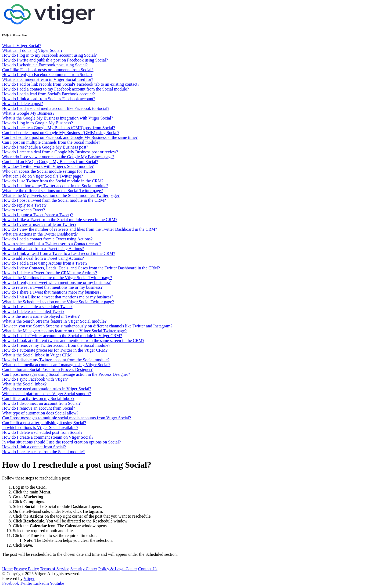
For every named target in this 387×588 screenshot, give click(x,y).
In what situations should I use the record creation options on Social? (61, 442)
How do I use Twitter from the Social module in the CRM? (53, 181)
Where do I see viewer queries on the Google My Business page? (58, 157)
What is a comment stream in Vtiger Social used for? (48, 79)
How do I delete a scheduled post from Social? (42, 432)
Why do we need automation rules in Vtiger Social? (47, 389)
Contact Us (148, 569)
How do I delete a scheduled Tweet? (33, 311)
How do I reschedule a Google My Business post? (45, 147)
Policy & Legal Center (118, 569)
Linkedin (41, 583)
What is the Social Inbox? (24, 384)
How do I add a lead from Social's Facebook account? (49, 94)
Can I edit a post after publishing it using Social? (44, 423)
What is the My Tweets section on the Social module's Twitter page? (61, 195)
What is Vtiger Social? (22, 46)
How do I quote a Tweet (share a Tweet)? (37, 215)
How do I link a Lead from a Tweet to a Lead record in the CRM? (59, 253)
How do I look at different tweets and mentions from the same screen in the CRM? (73, 340)
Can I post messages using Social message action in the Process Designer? (66, 374)
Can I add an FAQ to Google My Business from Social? (50, 162)
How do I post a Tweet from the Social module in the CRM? (54, 200)
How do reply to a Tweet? (24, 205)
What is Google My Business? (28, 113)
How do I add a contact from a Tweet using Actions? (47, 239)
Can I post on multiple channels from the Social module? (51, 142)
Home (7, 569)
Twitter (26, 583)
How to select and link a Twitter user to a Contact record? (52, 244)
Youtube (57, 583)
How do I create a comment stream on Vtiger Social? (48, 437)
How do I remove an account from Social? (39, 408)
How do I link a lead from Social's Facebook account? (49, 99)
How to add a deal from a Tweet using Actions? (43, 258)
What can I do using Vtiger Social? (32, 50)
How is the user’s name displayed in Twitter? (41, 316)
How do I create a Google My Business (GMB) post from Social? (59, 128)
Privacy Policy (26, 569)
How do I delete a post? (23, 104)
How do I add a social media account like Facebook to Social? (56, 108)
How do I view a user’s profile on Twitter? (39, 224)
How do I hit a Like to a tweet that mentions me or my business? (58, 297)
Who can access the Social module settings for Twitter (49, 171)
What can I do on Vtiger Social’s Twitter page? (42, 176)
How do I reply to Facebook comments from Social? (47, 75)
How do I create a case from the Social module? (43, 452)
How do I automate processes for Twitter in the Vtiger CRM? (55, 350)
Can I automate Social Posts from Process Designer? (47, 369)
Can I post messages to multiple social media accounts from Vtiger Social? (67, 418)
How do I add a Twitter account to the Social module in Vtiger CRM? (62, 336)
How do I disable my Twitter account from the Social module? (56, 360)
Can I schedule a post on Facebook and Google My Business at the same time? (70, 137)
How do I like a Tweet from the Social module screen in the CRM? (60, 220)
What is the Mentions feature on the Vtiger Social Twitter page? (57, 278)
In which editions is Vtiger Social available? (40, 428)
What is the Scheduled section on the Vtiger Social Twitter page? (58, 302)
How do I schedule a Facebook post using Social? (45, 65)
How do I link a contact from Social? (34, 447)
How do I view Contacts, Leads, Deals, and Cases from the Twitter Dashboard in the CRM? (81, 268)
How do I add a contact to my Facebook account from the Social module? (65, 89)
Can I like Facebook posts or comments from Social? (48, 70)
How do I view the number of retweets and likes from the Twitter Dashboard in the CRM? (80, 229)
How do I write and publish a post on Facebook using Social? (55, 60)
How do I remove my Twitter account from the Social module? (56, 345)
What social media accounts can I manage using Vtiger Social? (56, 365)
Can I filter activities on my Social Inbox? (38, 398)
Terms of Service (55, 569)
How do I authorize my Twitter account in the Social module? (55, 186)
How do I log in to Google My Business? (37, 123)
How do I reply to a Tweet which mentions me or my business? (56, 282)
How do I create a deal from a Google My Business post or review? (60, 152)
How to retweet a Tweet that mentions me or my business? (52, 287)
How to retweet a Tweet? (24, 210)
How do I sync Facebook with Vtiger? (35, 379)
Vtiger (29, 578)
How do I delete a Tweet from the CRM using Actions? (50, 273)
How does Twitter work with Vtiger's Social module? (48, 166)
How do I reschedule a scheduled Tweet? (37, 307)
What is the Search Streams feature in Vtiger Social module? (54, 321)
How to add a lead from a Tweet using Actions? (43, 249)
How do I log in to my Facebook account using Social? (49, 55)
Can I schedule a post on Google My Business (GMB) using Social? (61, 133)
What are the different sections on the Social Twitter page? (53, 191)
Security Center (84, 569)
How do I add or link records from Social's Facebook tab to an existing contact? (71, 84)
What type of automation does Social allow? (40, 413)
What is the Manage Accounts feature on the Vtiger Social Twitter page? (64, 331)
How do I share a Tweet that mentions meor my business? (52, 292)
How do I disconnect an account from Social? (41, 403)
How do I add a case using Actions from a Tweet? (45, 263)
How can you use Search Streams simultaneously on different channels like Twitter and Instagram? (87, 326)
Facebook (10, 583)
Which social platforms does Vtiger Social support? (46, 394)
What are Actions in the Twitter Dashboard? (40, 234)
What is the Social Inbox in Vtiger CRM (37, 355)
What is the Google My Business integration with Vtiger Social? (58, 118)
